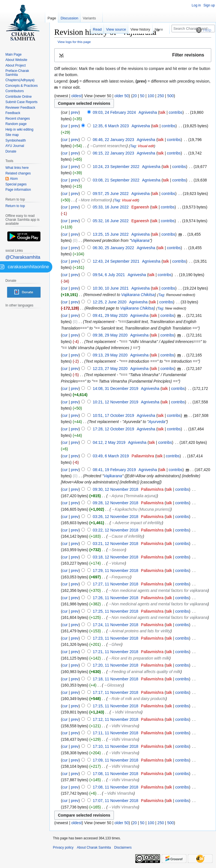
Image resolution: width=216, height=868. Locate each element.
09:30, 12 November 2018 (116, 489)
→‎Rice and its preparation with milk (139, 658)
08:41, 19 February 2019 (114, 470)
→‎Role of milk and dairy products (137, 699)
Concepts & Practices (22, 86)
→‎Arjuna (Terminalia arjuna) (132, 496)
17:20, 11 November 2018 (116, 665)
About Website (16, 60)
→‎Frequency (119, 577)
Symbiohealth (16, 140)
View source (116, 29)
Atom (14, 179)
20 (135, 96)
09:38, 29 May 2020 (110, 335)
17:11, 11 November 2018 (116, 733)
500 (170, 96)
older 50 (122, 96)
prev (75, 112)
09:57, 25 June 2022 (111, 194)
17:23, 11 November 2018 (116, 638)
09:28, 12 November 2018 (116, 503)
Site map (12, 135)
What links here (17, 168)
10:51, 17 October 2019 (113, 415)
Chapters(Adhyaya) (20, 80)
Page (52, 18)
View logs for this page (74, 42)
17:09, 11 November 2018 (116, 760)
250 (161, 96)
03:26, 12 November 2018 (116, 517)
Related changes (18, 173)
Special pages (16, 184)
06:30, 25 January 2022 (113, 248)
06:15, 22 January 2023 (113, 153)
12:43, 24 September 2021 (116, 261)
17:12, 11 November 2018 (116, 719)
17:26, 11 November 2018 (116, 598)
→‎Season (116, 550)
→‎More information (94, 200)
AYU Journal (15, 146)
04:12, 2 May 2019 (109, 442)
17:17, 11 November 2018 (116, 692)
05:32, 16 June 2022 (111, 221)
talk (163, 112)
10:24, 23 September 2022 (116, 167)
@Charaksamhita (23, 257)
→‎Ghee (114, 644)
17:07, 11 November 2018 (116, 801)
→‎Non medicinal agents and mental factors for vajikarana (158, 590)
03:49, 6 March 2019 (111, 456)
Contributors (14, 91)
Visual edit (146, 146)
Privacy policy (63, 847)
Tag (133, 146)
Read (97, 29)
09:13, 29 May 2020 (110, 355)
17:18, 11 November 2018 (116, 679)
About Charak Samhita (94, 847)
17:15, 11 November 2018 (116, 706)
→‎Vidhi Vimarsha (126, 712)
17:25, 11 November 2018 (116, 611)
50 (142, 96)
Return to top (15, 206)
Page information (18, 190)
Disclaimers (123, 847)
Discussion (69, 18)
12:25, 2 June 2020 (110, 302)
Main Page (13, 54)
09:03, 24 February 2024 (114, 112)
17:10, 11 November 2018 (116, 746)
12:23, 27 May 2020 (110, 369)
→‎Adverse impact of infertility (136, 523)
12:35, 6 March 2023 (111, 126)
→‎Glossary (113, 685)
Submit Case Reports (21, 102)
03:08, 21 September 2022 (116, 180)
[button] (133, 55)
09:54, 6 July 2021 (109, 275)
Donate (11, 151)
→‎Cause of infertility (125, 536)
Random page (16, 124)
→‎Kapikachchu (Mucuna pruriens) (141, 509)
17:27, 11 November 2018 (116, 584)
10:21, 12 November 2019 (116, 402)
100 (151, 96)
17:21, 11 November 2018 (116, 652)
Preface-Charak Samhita (17, 73)
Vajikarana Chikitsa (138, 295)
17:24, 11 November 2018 (116, 625)
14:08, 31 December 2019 (116, 388)
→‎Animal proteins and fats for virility (139, 631)
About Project (15, 65)
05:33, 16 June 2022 (111, 207)
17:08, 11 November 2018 (116, 774)
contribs (176, 112)
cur (65, 126)
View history (140, 29)
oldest (76, 96)
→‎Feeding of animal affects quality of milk (144, 672)
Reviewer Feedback (20, 108)
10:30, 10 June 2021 (111, 288)
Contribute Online (18, 97)
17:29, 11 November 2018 (116, 571)
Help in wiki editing (19, 129)
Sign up (209, 5)
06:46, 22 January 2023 (113, 140)
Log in (196, 5)
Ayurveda (157, 422)
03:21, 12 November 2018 (116, 544)
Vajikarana (140, 240)
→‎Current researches (108, 146)
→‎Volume (116, 563)
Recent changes (18, 119)
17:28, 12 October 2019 (113, 429)
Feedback (13, 113)
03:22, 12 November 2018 (116, 530)
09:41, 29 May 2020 (110, 315)
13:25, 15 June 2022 (111, 234)
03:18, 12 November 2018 (116, 557)
